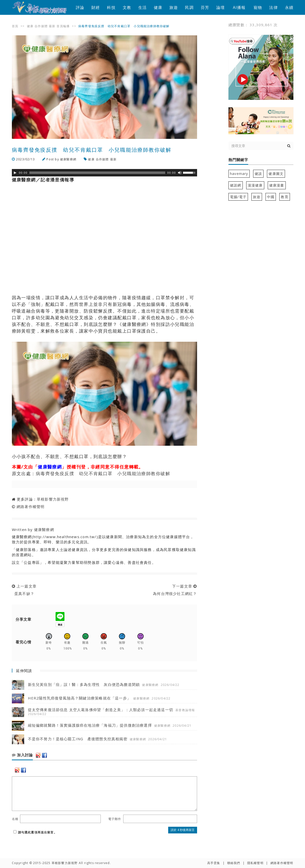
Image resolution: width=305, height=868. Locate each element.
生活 (142, 7)
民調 (189, 7)
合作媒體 (41, 26)
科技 (111, 7)
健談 (258, 174)
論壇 (221, 7)
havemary (239, 174)
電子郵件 (115, 819)
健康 (158, 7)
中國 (271, 197)
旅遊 (174, 7)
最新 (52, 26)
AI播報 (239, 7)
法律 (273, 7)
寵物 (258, 7)
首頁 (15, 26)
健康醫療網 (68, 159)
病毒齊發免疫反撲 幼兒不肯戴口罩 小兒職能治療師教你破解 (103, 473)
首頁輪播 (63, 26)
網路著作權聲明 (30, 507)
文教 (127, 7)
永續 (289, 7)
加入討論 (22, 755)
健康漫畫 (277, 185)
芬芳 (205, 7)
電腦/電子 (238, 197)
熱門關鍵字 (238, 160)
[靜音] (180, 173)
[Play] (15, 173)
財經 (96, 7)
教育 (285, 197)
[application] (104, 173)
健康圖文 (276, 174)
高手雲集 (214, 863)
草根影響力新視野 (53, 499)
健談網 (236, 185)
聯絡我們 (234, 863)
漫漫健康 (255, 185)
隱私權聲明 (255, 863)
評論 (80, 7)
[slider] (97, 173)
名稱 (15, 819)
